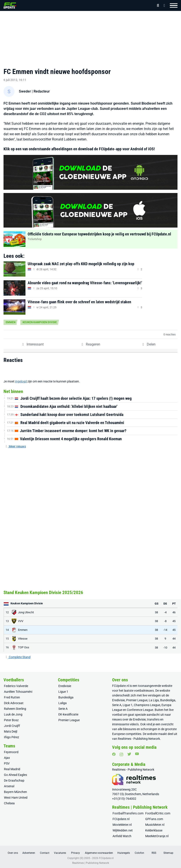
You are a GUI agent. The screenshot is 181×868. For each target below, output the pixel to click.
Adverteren (29, 853)
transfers (153, 719)
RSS (154, 853)
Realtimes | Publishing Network (91, 863)
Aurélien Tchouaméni (18, 692)
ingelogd (21, 381)
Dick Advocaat (14, 703)
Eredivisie (65, 686)
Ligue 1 (63, 692)
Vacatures (60, 853)
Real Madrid (12, 769)
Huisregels (124, 853)
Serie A (63, 709)
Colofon (139, 853)
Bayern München (15, 792)
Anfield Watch (122, 836)
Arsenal (9, 786)
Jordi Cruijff (12, 726)
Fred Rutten (12, 697)
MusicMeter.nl (155, 825)
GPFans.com (154, 819)
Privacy (75, 853)
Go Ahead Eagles (15, 775)
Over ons (13, 853)
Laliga (63, 703)
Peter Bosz (11, 720)
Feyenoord (11, 752)
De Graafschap (14, 780)
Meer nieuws (16, 446)
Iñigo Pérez (12, 737)
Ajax (7, 758)
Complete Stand (18, 657)
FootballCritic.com (158, 813)
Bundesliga (66, 697)
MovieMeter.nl (122, 825)
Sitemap (168, 853)
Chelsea (9, 803)
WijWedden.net (123, 830)
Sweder (25, 91)
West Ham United (16, 798)
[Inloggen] (163, 5)
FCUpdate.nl (121, 686)
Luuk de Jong (13, 714)
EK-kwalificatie (68, 714)
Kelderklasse (154, 830)
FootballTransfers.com (128, 813)
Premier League (69, 720)
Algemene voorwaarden (99, 853)
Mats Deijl (11, 731)
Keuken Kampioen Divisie (40, 322)
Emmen (11, 322)
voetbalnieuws (144, 691)
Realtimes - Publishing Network (139, 739)
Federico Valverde (16, 686)
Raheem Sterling (15, 709)
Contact (45, 853)
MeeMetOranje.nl (157, 836)
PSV (7, 763)
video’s (134, 724)
